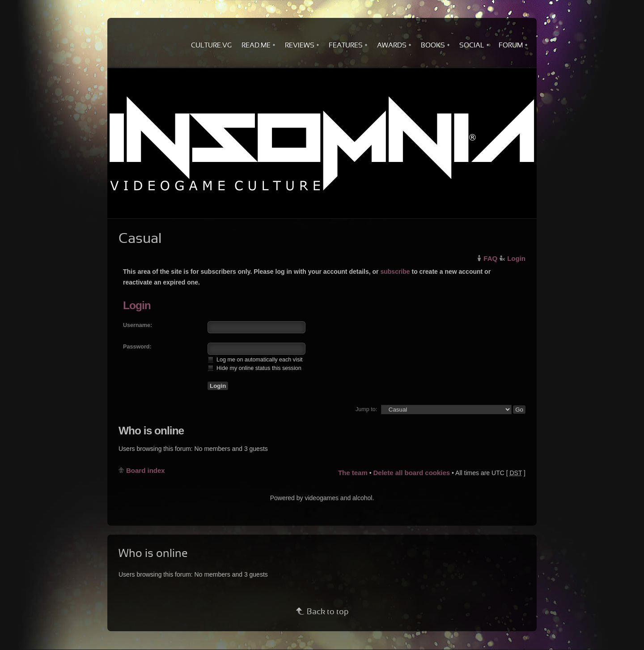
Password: (137, 347)
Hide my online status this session (254, 368)
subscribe (395, 272)
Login (516, 258)
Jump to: (366, 409)
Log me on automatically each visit (255, 359)
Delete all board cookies (411, 473)
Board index (146, 470)
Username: (138, 325)
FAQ (490, 258)
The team (353, 473)
